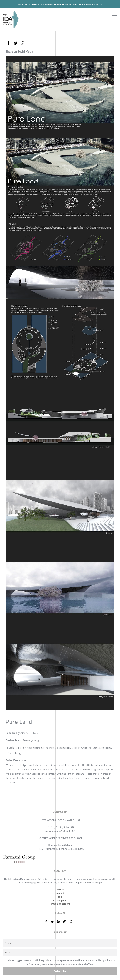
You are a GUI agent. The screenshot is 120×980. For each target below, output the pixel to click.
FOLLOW (60, 913)
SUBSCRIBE (60, 933)
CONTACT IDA (60, 812)
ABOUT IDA (60, 871)
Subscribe (60, 971)
